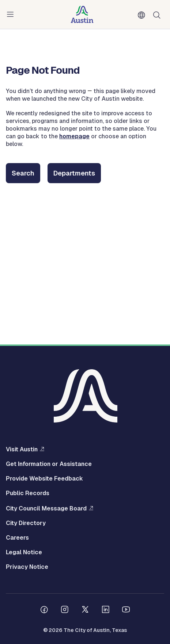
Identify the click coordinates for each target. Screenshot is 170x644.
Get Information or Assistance (49, 464)
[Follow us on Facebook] (44, 610)
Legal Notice (24, 552)
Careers (17, 538)
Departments (74, 173)
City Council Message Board (46, 508)
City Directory (26, 523)
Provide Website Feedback (44, 479)
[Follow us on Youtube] (126, 610)
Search (23, 173)
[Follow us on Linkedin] (106, 610)
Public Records (28, 493)
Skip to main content (29, 0)
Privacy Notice (27, 567)
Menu (12, 15)
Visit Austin (22, 449)
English (143, 15)
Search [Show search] (158, 14)
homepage (74, 136)
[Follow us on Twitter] (85, 610)
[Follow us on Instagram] (65, 610)
